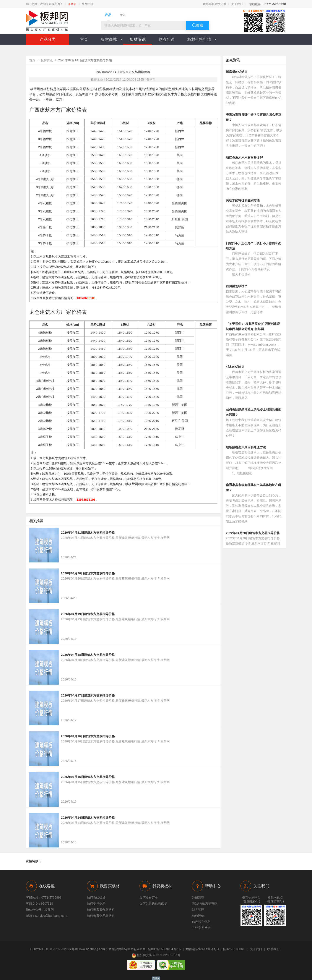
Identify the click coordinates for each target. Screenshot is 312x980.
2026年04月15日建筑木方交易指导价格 (88, 777)
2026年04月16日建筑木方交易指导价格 (88, 736)
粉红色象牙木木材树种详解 (244, 157)
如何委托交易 (96, 904)
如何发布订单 (149, 897)
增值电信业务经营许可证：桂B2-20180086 (215, 949)
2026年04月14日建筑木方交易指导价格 (88, 818)
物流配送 (167, 39)
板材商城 (112, 39)
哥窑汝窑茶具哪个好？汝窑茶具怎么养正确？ (254, 117)
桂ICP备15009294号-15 (164, 949)
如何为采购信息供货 (153, 904)
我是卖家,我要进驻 (215, 4)
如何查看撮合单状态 (101, 910)
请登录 (72, 4)
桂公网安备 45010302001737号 (156, 956)
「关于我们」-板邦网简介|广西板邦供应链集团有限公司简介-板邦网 (253, 326)
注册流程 (198, 897)
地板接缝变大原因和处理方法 (246, 447)
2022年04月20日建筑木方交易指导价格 (253, 533)
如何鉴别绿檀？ (237, 286)
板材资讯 (138, 39)
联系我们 (273, 949)
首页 (84, 39)
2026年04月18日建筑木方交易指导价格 (88, 655)
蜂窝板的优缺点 (237, 72)
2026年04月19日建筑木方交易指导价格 (88, 614)
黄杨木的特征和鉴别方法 (243, 200)
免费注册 (87, 4)
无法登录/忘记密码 (205, 904)
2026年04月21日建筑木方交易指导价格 (88, 533)
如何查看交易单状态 (101, 916)
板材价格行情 (202, 39)
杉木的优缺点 (235, 367)
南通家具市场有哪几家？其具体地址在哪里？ (254, 488)
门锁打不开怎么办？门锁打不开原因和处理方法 (254, 246)
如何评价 (198, 916)
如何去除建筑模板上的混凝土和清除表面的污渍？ (254, 412)
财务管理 (198, 910)
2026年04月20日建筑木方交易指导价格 (88, 573)
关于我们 (237, 4)
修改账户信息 (201, 922)
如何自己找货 (96, 897)
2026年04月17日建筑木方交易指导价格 (88, 695)
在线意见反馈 (201, 928)
